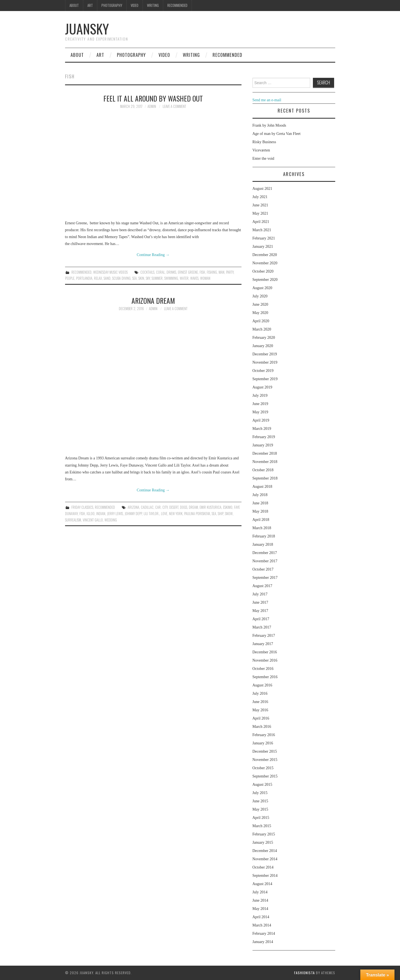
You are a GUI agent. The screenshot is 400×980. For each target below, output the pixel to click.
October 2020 (263, 271)
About (74, 5)
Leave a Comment (174, 106)
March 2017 (262, 627)
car (158, 507)
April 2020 (261, 321)
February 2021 (264, 238)
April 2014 (261, 917)
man (222, 272)
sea (135, 278)
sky (148, 278)
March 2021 (262, 230)
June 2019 (260, 404)
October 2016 (263, 669)
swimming (171, 278)
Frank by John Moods (269, 125)
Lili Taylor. (151, 514)
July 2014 (260, 892)
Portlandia (84, 278)
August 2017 (262, 586)
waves (194, 278)
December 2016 (265, 652)
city (165, 507)
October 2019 (263, 371)
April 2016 (261, 718)
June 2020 (260, 304)
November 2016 (265, 660)
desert (174, 507)
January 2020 (263, 346)
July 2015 (260, 793)
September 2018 (265, 478)
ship (221, 514)
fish (202, 272)
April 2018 (261, 520)
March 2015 (262, 826)
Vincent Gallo (93, 520)
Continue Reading (153, 255)
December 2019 (265, 354)
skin (141, 278)
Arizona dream (153, 300)
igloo (91, 514)
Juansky (87, 29)
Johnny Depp (133, 514)
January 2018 (263, 544)
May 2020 (260, 313)
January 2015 (263, 842)
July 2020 (260, 296)
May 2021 (260, 213)
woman (205, 278)
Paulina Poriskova (197, 514)
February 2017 (264, 636)
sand (107, 278)
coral (160, 272)
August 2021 (262, 189)
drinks (171, 272)
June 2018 (260, 503)
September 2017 (265, 578)
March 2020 (262, 329)
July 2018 (260, 495)
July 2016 (260, 693)
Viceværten (261, 150)
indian (101, 514)
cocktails (147, 272)
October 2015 (263, 768)
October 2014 (263, 867)
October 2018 (263, 470)
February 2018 (264, 536)
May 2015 (260, 809)
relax (98, 278)
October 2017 (263, 569)
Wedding (111, 520)
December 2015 (265, 751)
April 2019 (261, 420)
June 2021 (260, 205)
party (230, 272)
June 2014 (260, 900)
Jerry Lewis (115, 514)
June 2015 (260, 801)
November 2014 (265, 859)
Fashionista (304, 973)
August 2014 (262, 884)
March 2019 (262, 429)
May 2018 (260, 511)
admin (152, 106)
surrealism (73, 520)
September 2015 (265, 776)
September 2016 (265, 677)
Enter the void (263, 159)
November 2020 (265, 263)
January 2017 (263, 644)
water (184, 278)
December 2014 (265, 851)
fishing (212, 272)
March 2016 (262, 727)
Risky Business (264, 142)
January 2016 (263, 743)
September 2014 (265, 876)
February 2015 (264, 834)
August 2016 (262, 685)
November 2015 (265, 760)
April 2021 (261, 222)
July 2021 (260, 197)
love (164, 514)
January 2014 (263, 942)
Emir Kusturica (210, 507)
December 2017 (265, 553)
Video (135, 5)
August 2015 (262, 785)
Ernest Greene (188, 272)
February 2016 (264, 735)
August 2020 (262, 288)
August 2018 (262, 487)
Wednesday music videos (110, 272)
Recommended (177, 5)
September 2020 (265, 280)
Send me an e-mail (267, 100)
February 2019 (264, 437)
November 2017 (265, 561)
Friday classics (82, 507)
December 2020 (265, 255)
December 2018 (265, 453)
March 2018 (262, 528)
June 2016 (260, 702)
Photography (112, 5)
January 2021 (263, 247)
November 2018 (265, 462)
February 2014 (264, 934)
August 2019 (262, 387)
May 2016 (260, 710)
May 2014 (260, 909)
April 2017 (261, 619)
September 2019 (265, 379)
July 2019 (260, 396)
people (70, 278)
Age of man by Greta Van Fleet (277, 134)
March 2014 (262, 925)
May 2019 (260, 412)
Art (90, 5)
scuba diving (121, 278)
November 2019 (265, 362)
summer (157, 278)
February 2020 (264, 338)
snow (229, 514)
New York (176, 514)
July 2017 (260, 594)
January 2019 (263, 445)
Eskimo (228, 507)
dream (193, 507)
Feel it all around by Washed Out (153, 98)
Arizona (133, 507)
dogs (184, 507)
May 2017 (260, 611)
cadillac (147, 507)
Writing (153, 5)
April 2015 (261, 818)
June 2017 (260, 602)
